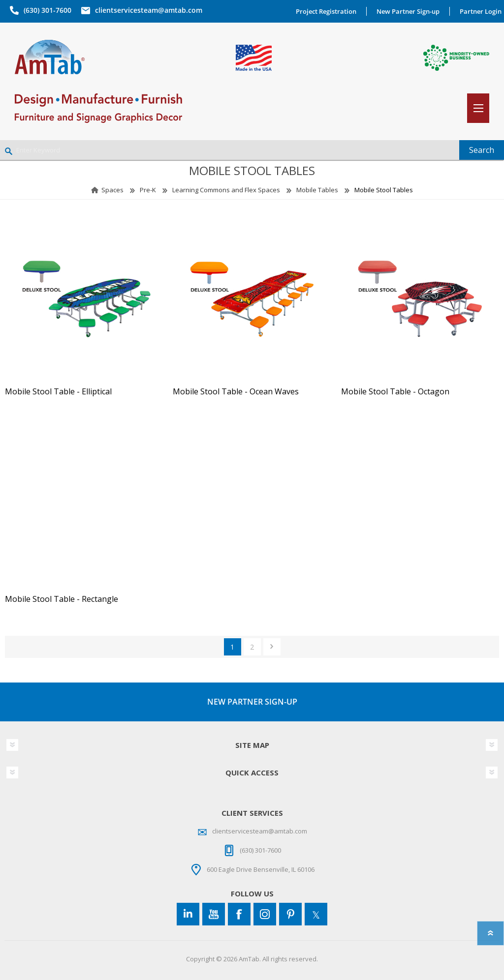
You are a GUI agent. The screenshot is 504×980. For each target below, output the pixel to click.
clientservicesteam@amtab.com (149, 10)
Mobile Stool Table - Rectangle (62, 599)
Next (272, 647)
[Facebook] (239, 914)
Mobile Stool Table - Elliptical (58, 392)
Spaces (112, 190)
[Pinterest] (290, 914)
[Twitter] (316, 914)
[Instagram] (265, 914)
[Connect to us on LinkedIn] (188, 914)
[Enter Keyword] (230, 150)
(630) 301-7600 (47, 10)
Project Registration (326, 11)
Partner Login (481, 11)
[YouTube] (214, 914)
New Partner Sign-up (408, 11)
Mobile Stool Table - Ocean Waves (236, 392)
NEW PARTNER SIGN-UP (252, 702)
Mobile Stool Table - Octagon (395, 392)
